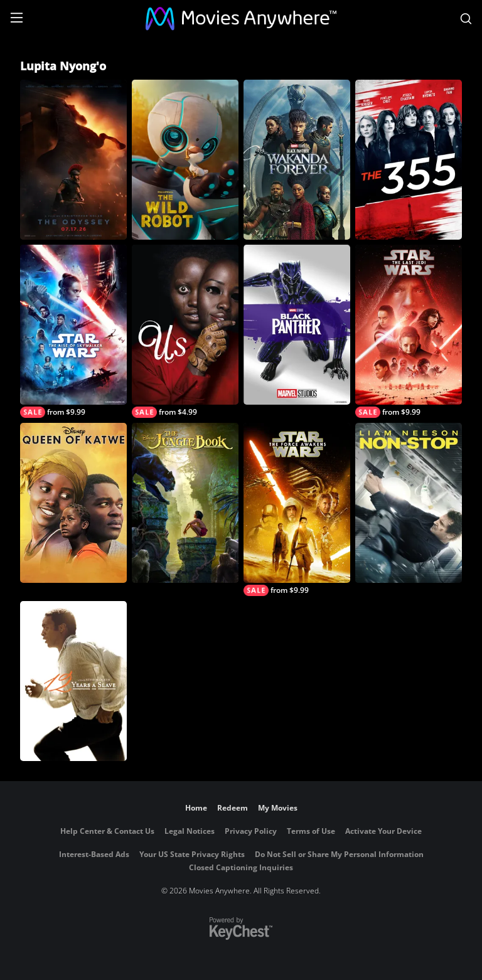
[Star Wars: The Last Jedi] (409, 331)
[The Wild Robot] (185, 160)
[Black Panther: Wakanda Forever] (297, 160)
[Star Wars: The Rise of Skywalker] (73, 331)
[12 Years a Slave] (73, 681)
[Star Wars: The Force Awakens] (297, 509)
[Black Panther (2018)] (297, 325)
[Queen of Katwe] (73, 503)
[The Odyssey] (73, 160)
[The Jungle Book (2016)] (185, 503)
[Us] (185, 331)
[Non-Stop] (409, 503)
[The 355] (409, 160)
